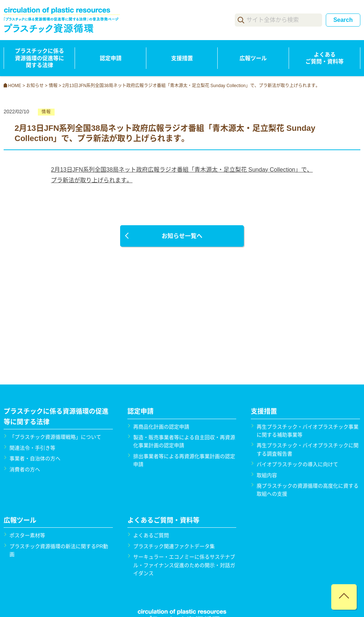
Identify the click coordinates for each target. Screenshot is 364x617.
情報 (46, 112)
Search (343, 20)
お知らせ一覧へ (182, 236)
